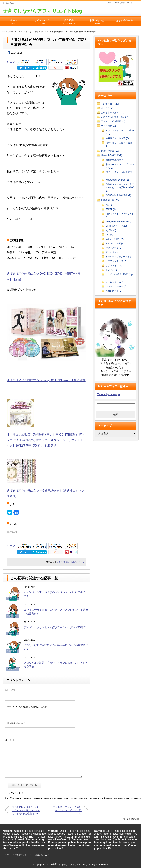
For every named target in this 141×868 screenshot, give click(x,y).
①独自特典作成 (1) (115, 160)
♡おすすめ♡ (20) (110, 104)
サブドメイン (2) (114, 265)
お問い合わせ (97, 21)
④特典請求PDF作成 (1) (117, 180)
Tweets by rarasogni (109, 394)
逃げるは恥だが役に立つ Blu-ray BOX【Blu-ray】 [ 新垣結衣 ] (46, 380)
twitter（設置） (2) (115, 239)
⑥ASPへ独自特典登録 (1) (118, 195)
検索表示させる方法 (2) (117, 138)
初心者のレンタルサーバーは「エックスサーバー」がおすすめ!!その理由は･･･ (26, 810)
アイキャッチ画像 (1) (116, 243)
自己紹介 (69, 21)
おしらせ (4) (107, 108)
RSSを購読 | (121, 3)
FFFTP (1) (111, 209)
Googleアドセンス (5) (116, 226)
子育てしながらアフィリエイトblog (42, 11)
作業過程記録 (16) (110, 151)
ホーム (110, 3)
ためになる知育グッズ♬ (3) (114, 117)
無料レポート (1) (114, 291)
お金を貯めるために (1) (113, 113)
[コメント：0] (78, 562)
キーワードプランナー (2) (118, 257)
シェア (11, 62)
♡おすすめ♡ (39, 32)
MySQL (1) (111, 230)
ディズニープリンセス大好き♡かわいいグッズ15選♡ (55, 627)
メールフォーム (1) (115, 282)
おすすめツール (124, 21)
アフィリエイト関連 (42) (113, 121)
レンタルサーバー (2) (116, 286)
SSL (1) (109, 235)
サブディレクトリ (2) (116, 261)
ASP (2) (109, 205)
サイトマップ (133, 3)
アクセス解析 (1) (114, 248)
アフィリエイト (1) (115, 252)
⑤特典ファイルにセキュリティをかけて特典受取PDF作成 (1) (120, 188)
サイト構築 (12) (109, 126)
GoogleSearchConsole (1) (118, 221)
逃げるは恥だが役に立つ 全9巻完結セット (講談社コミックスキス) (45, 491)
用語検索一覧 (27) (110, 200)
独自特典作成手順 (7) (111, 155)
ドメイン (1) (112, 270)
